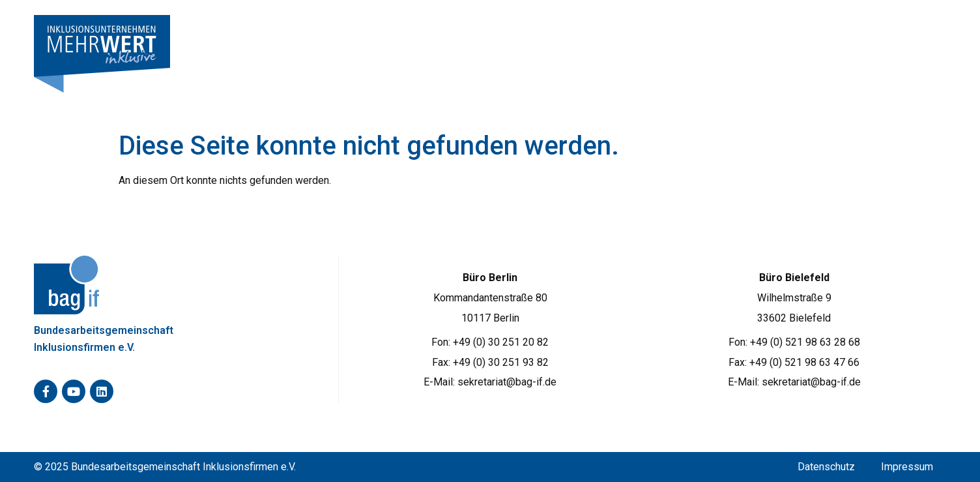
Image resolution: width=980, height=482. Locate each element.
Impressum (907, 467)
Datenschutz (826, 467)
